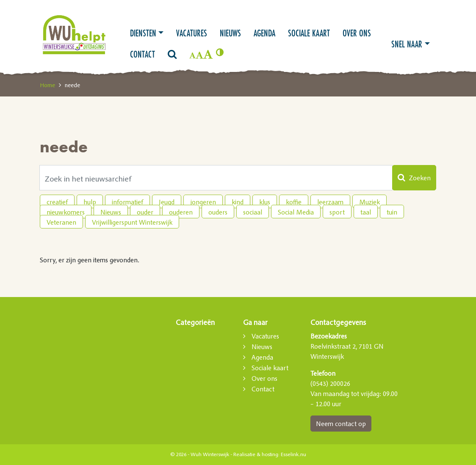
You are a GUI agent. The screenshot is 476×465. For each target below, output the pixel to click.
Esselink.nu (293, 454)
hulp (90, 202)
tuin (392, 212)
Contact (143, 54)
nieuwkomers (66, 212)
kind (238, 202)
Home (47, 85)
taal (366, 212)
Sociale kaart (309, 33)
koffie (294, 202)
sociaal (253, 212)
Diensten (143, 33)
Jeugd (167, 202)
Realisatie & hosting (256, 454)
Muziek (369, 202)
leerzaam (330, 202)
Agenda (264, 33)
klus (265, 202)
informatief (127, 202)
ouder (145, 212)
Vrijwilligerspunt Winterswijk (132, 222)
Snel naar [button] (407, 44)
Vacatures (192, 33)
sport (337, 212)
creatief (57, 202)
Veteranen (61, 222)
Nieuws (230, 33)
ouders (218, 212)
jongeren (203, 202)
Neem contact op (341, 424)
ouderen (181, 212)
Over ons (357, 33)
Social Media (296, 212)
